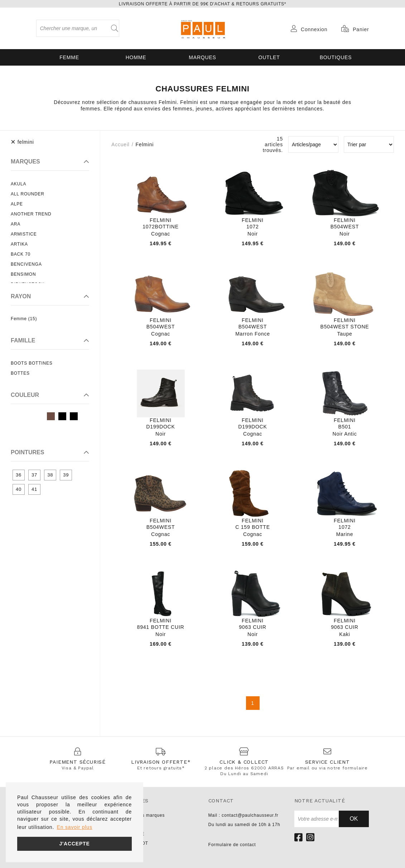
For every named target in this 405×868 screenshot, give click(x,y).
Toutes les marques (144, 815)
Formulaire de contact (232, 845)
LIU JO (130, 853)
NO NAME (134, 834)
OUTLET (269, 57)
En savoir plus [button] (75, 827)
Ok (354, 819)
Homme (136, 57)
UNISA (130, 825)
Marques (202, 57)
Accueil (120, 144)
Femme (69, 57)
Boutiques (336, 57)
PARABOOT (135, 843)
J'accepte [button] (74, 844)
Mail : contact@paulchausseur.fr (244, 815)
